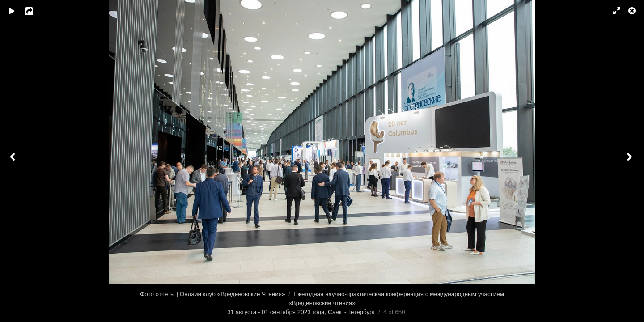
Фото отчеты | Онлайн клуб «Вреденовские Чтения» (212, 294)
